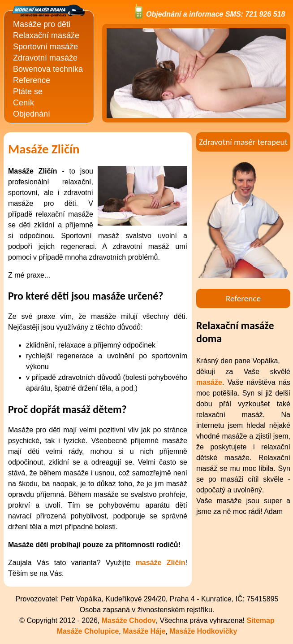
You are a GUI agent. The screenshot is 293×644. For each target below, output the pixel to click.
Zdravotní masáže (45, 58)
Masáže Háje (144, 631)
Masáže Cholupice (88, 631)
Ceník (24, 103)
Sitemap (260, 620)
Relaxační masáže (46, 35)
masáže (209, 382)
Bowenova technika (48, 69)
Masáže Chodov (129, 620)
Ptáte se (28, 91)
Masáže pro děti (42, 24)
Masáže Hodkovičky (203, 631)
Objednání (32, 114)
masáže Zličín (161, 563)
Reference (32, 80)
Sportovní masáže (45, 47)
